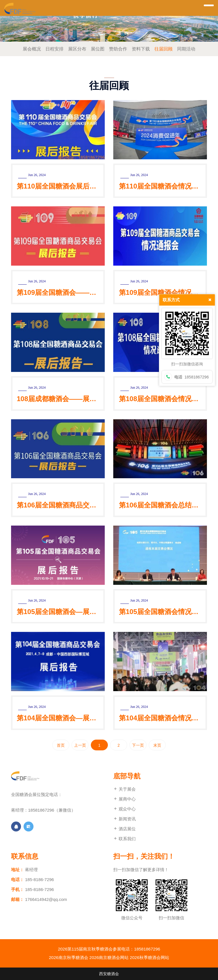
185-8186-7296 (39, 880)
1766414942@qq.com (46, 899)
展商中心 (124, 799)
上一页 (80, 745)
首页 (61, 745)
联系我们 (124, 839)
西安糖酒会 (109, 974)
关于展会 (124, 789)
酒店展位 (124, 829)
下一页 (138, 745)
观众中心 (124, 809)
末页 (157, 745)
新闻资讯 (124, 819)
